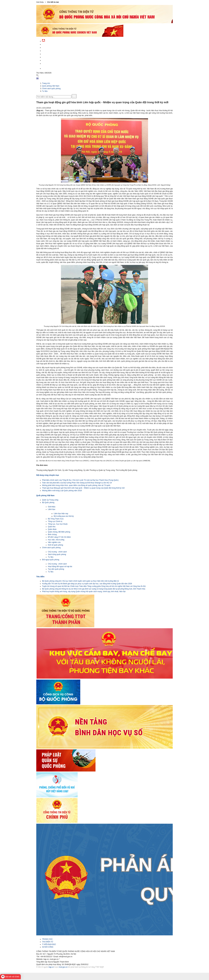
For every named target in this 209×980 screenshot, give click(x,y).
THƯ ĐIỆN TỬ (48, 942)
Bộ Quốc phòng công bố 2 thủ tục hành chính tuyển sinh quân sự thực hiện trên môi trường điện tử (80, 581)
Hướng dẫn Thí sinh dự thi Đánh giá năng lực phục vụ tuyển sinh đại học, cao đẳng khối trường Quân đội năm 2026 (87, 584)
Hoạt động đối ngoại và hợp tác (60, 566)
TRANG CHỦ (47, 939)
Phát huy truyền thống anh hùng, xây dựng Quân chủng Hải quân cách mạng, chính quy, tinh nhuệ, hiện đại (84, 591)
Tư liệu (45, 91)
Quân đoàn (52, 529)
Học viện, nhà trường (56, 540)
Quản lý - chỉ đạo (50, 54)
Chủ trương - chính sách (57, 552)
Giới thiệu (52, 507)
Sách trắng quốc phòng (57, 554)
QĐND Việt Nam (48, 47)
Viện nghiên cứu (54, 542)
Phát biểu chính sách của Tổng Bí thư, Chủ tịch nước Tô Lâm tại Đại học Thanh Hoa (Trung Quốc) (80, 480)
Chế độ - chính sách (51, 60)
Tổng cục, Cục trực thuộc (58, 524)
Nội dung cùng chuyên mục (48, 475)
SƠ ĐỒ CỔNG (48, 947)
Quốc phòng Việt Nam (52, 50)
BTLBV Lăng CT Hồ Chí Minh (59, 537)
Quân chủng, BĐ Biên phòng (59, 532)
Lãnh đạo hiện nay (61, 514)
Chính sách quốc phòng (51, 89)
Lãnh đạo (52, 509)
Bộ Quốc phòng (48, 503)
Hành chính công (50, 57)
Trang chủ (46, 83)
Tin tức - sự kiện (49, 44)
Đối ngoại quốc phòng (51, 560)
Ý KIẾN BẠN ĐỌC (49, 944)
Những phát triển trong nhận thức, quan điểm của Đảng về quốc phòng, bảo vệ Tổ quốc (76, 485)
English (46, 68)
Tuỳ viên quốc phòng (56, 569)
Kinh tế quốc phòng (55, 545)
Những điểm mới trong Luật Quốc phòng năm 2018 (62, 491)
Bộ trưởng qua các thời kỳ (64, 516)
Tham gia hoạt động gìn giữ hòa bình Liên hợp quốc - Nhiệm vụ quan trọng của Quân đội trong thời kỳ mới (83, 488)
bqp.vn (51, 967)
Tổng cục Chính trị (55, 521)
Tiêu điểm (40, 577)
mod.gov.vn (63, 967)
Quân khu (52, 527)
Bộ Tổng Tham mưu (56, 519)
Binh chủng (52, 534)
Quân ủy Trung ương (50, 500)
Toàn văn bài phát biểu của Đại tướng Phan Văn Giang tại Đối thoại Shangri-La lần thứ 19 (77, 483)
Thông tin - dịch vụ (51, 63)
